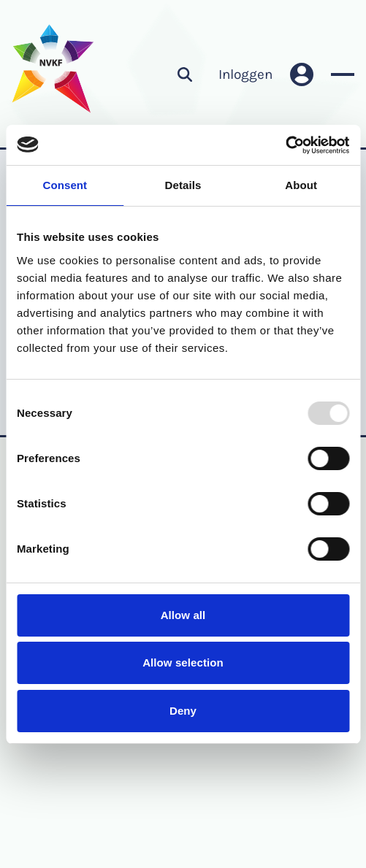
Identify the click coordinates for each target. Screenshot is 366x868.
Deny (183, 711)
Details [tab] (183, 185)
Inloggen (245, 74)
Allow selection (183, 662)
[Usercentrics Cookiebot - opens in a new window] (285, 145)
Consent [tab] (65, 185)
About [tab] (301, 185)
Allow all (183, 615)
